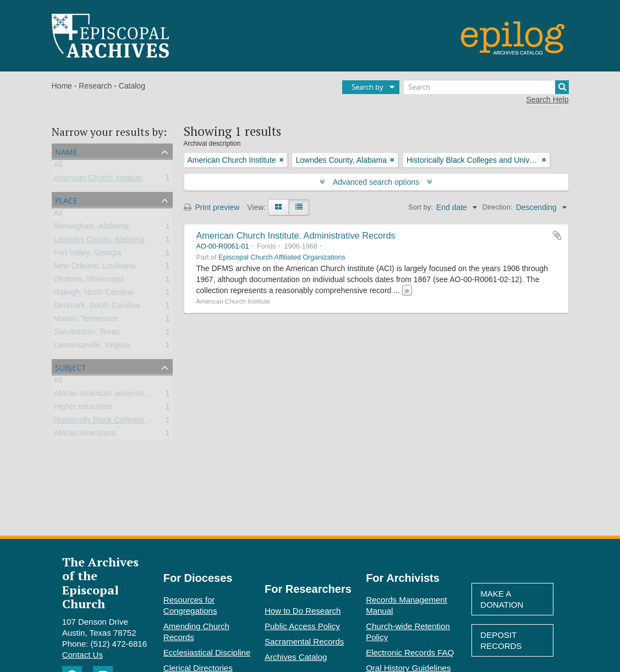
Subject (70, 367)
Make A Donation (502, 599)
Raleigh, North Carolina (94, 294)
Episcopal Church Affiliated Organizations (282, 257)
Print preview (212, 207)
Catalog (132, 86)
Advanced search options (376, 182)
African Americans (85, 435)
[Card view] (278, 207)
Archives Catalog (296, 657)
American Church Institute (98, 180)
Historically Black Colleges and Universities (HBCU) (142, 422)
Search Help (547, 100)
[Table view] (299, 207)
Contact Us (83, 655)
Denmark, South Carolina (97, 307)
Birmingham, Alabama (92, 228)
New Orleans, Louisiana (95, 268)
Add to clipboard (557, 235)
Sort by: (421, 207)
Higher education (83, 409)
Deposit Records (501, 640)
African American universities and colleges (126, 395)
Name (66, 151)
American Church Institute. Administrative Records (296, 235)
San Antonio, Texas (87, 334)
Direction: (498, 207)
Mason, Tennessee (86, 321)
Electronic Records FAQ (410, 652)
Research (95, 86)
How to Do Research (303, 611)
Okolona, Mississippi (89, 281)
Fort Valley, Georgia (87, 255)
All (58, 167)
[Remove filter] (282, 160)
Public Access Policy (302, 626)
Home (62, 86)
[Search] (486, 87)
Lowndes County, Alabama (100, 241)
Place (66, 199)
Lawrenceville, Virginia (92, 347)
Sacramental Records (304, 641)
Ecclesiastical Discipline (207, 652)
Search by (367, 87)
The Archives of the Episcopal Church (100, 583)
